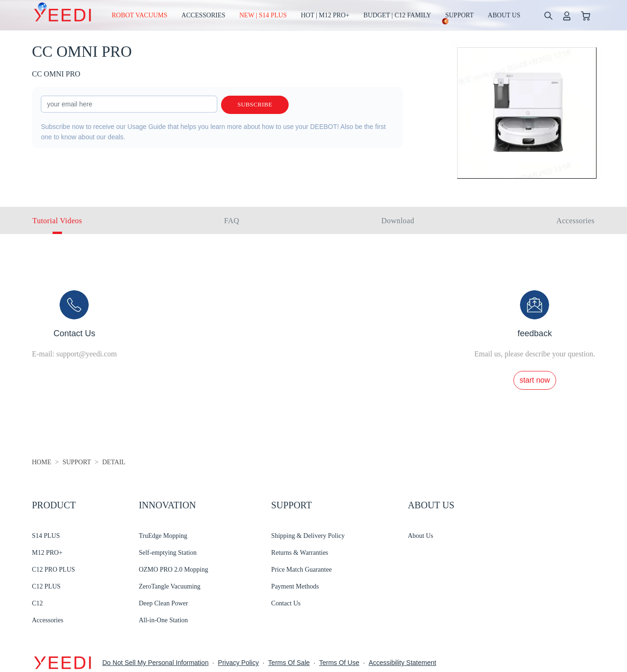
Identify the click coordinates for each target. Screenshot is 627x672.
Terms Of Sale (289, 663)
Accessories (48, 620)
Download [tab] (398, 221)
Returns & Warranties (300, 553)
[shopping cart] (586, 15)
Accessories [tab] (576, 221)
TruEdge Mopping (163, 536)
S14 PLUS (46, 536)
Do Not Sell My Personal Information (155, 663)
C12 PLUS (46, 586)
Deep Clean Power (164, 603)
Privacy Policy (238, 663)
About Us (421, 536)
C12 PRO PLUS (54, 570)
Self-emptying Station (168, 553)
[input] (129, 104)
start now (535, 380)
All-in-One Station (164, 620)
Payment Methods (295, 586)
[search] (548, 15)
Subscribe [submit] (255, 105)
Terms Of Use (339, 663)
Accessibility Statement (402, 663)
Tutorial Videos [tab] (57, 221)
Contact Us (286, 603)
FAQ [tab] (232, 221)
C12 (37, 603)
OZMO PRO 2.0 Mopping (174, 570)
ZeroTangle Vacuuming (170, 586)
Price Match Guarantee (302, 570)
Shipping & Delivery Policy (308, 536)
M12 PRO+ (47, 553)
